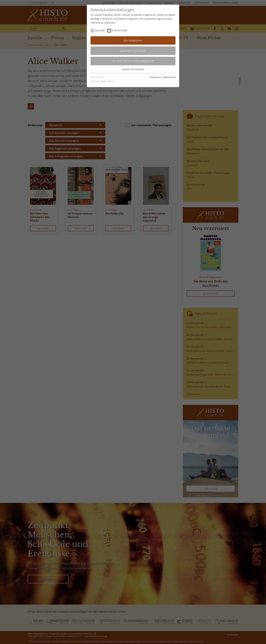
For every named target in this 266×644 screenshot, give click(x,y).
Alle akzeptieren (133, 40)
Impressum (155, 77)
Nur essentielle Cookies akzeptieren (133, 61)
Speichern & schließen (133, 50)
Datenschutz (169, 77)
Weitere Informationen (133, 69)
